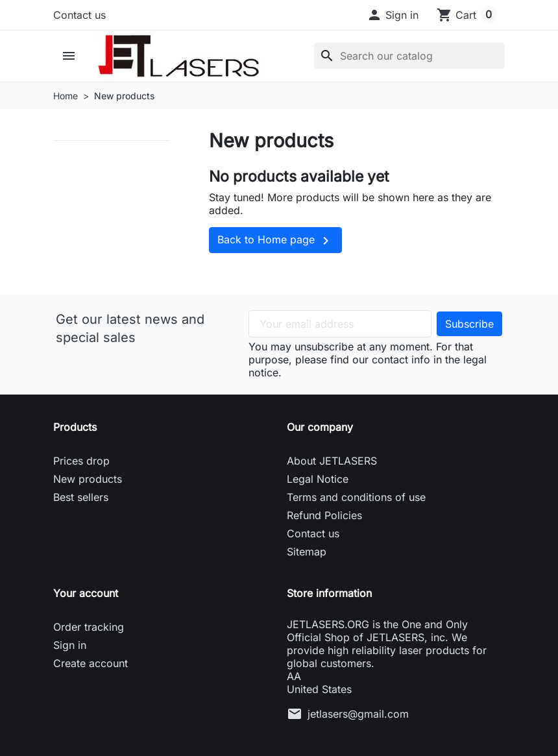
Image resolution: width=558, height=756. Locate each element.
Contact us (79, 15)
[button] (393, 15)
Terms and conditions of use (356, 497)
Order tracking (89, 627)
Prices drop (81, 461)
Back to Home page (275, 241)
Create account (91, 663)
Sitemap (307, 552)
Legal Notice (318, 479)
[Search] (409, 56)
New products (88, 479)
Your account (86, 593)
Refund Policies (324, 515)
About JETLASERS (332, 461)
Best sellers (81, 497)
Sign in (70, 645)
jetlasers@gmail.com (358, 714)
